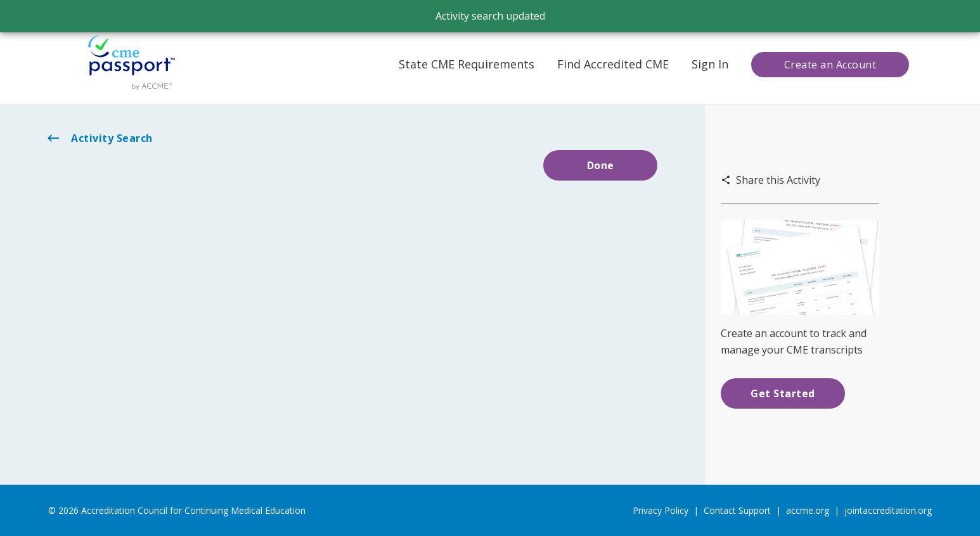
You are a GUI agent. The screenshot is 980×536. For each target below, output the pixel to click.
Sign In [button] (710, 64)
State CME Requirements (467, 64)
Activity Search (99, 138)
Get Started (783, 393)
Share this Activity (770, 180)
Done (601, 165)
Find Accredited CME (613, 64)
